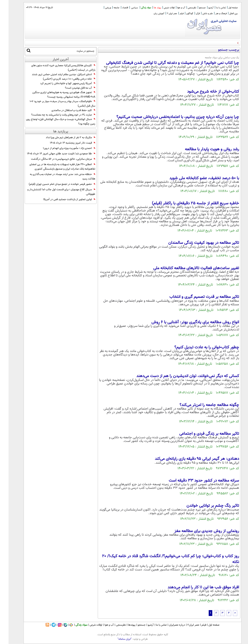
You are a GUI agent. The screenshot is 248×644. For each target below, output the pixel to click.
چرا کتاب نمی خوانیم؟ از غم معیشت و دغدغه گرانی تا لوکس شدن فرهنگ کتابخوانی (164, 63)
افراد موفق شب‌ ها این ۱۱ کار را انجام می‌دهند (195, 587)
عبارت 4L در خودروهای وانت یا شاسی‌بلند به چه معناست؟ (55, 115)
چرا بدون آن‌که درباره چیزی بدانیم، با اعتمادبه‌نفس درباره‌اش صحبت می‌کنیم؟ (169, 117)
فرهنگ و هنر (213, 14)
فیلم (173, 14)
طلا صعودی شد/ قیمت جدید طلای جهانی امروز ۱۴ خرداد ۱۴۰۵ (53, 154)
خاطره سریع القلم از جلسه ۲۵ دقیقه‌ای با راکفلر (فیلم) (187, 203)
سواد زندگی (138, 8)
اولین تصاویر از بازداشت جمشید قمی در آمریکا (61, 199)
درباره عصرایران (168, 625)
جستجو (194, 8)
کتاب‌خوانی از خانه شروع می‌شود (205, 92)
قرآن (189, 14)
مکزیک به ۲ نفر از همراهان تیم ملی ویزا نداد (62, 138)
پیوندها (123, 625)
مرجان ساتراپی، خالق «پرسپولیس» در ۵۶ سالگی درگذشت (55, 159)
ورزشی (100, 8)
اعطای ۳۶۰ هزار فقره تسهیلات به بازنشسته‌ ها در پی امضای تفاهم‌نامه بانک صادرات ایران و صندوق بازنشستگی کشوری (54, 167)
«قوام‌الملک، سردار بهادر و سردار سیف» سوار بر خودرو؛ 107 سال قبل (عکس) (54, 104)
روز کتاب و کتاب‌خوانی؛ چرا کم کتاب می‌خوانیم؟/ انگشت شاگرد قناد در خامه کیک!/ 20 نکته (162, 559)
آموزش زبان (150, 14)
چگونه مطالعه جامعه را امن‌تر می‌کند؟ (201, 405)
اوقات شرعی (161, 8)
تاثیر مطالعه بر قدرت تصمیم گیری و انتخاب (196, 297)
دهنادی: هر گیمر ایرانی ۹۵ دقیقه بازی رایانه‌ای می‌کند (188, 459)
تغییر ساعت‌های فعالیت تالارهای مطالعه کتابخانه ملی (188, 268)
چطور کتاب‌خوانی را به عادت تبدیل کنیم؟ (198, 347)
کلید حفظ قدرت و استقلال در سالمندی (65, 110)
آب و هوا (173, 8)
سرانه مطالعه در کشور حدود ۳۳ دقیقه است (195, 481)
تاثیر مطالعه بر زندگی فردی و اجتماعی (201, 434)
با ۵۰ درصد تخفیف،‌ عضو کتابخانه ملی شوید (196, 178)
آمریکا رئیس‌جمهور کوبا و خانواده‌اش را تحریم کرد (59, 83)
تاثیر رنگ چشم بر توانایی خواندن (204, 506)
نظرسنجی (184, 8)
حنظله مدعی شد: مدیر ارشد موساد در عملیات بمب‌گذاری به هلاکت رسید (54, 177)
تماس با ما (212, 8)
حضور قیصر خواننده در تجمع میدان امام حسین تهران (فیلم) (53, 184)
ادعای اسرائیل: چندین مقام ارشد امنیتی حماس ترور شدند (55, 74)
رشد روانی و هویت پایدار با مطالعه (203, 149)
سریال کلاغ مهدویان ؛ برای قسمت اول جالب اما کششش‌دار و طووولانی (53, 192)
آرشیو (202, 8)
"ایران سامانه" (116, 639)
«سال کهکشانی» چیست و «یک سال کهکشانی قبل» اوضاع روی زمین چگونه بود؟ (52, 122)
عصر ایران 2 (163, 14)
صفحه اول (225, 8)
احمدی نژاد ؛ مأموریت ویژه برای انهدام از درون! (61, 148)
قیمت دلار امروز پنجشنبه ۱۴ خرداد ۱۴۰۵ (64, 143)
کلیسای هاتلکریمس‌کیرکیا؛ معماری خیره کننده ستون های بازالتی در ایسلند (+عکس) (55, 68)
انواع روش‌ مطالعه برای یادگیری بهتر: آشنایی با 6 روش (187, 322)
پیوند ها (149, 8)
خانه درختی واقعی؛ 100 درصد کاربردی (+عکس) (61, 79)
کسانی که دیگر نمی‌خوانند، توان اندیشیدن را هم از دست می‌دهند (179, 376)
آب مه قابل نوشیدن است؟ (72, 88)
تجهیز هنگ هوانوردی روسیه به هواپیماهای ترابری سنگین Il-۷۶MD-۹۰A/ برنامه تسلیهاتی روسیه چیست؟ (55, 95)
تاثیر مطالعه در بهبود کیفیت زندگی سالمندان (195, 243)
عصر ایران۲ (185, 625)
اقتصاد (117, 8)
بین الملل (225, 14)
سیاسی (126, 8)
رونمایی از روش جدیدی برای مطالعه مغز (198, 531)
